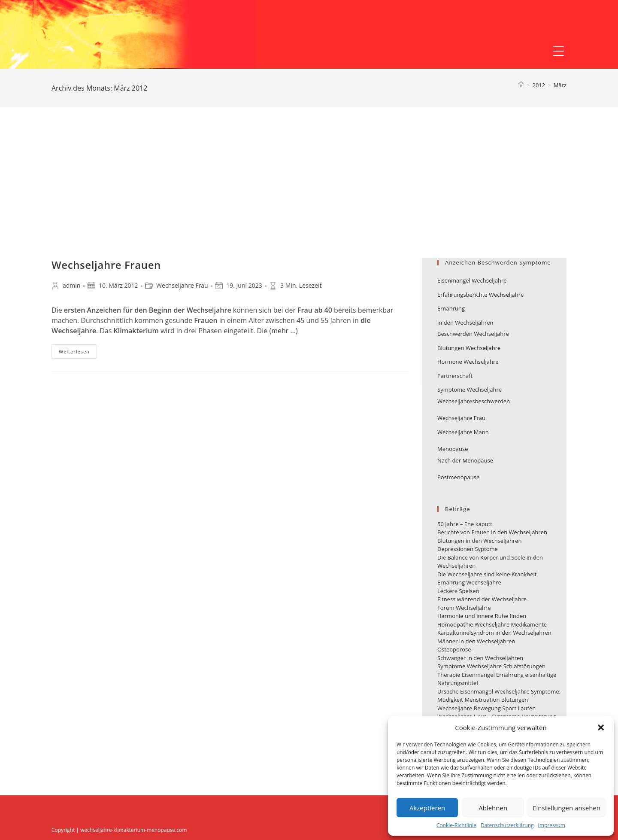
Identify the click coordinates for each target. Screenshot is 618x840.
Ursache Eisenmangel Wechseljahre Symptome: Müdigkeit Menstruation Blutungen (499, 696)
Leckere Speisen (458, 591)
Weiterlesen (78, 353)
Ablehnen (493, 808)
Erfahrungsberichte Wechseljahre (480, 295)
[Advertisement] (309, 193)
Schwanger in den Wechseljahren (480, 658)
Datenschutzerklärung (507, 825)
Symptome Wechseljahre (470, 390)
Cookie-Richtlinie (456, 825)
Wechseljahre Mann (463, 432)
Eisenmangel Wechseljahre (472, 280)
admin (71, 285)
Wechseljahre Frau (182, 285)
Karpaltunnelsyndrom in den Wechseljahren (494, 633)
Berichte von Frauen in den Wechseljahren (492, 532)
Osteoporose (454, 649)
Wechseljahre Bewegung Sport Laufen (486, 708)
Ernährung (451, 308)
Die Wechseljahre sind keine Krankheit (487, 574)
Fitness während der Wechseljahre (482, 599)
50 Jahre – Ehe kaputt (465, 524)
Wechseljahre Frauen (106, 265)
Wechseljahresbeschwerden (474, 401)
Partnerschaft (455, 376)
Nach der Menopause (465, 460)
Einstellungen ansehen (566, 808)
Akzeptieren (427, 808)
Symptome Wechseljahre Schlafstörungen (491, 666)
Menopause (453, 449)
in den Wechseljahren (465, 323)
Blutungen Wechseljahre (469, 348)
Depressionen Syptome (468, 549)
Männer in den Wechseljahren (476, 641)
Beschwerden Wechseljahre (473, 334)
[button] (601, 727)
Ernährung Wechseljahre (469, 582)
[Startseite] (521, 85)
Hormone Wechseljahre (468, 362)
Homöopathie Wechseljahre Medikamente (492, 624)
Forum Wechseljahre (464, 608)
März (560, 85)
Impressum (552, 825)
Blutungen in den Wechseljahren (480, 541)
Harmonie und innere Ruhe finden (482, 616)
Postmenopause (458, 477)
